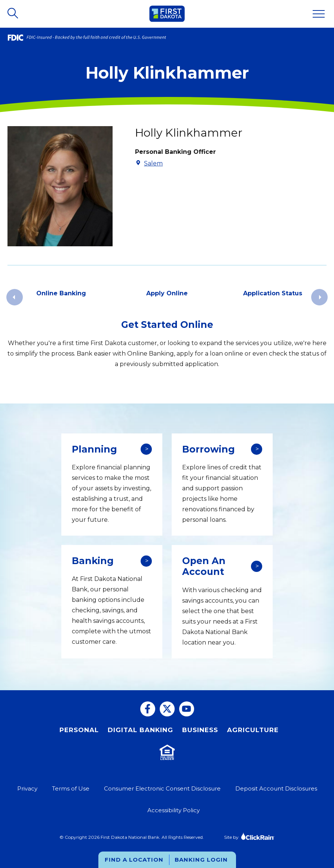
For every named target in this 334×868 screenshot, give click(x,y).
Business (200, 730)
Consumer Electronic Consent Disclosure (162, 788)
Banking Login (201, 860)
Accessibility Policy (174, 810)
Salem (153, 163)
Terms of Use (71, 788)
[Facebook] (148, 709)
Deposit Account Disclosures (276, 788)
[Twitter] (167, 709)
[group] (61, 297)
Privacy (27, 788)
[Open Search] (13, 14)
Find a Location (134, 860)
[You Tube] (187, 709)
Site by (249, 836)
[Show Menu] (319, 14)
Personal (79, 730)
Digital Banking (140, 730)
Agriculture (253, 730)
